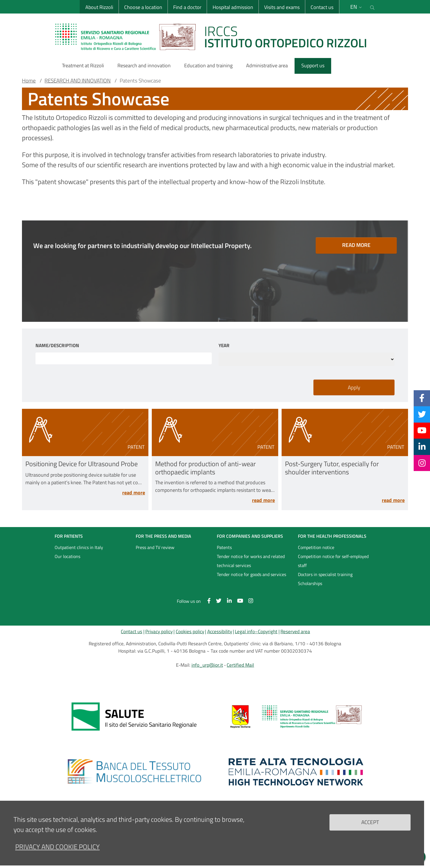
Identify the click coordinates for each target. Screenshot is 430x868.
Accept (370, 822)
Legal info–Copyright (256, 632)
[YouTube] (422, 430)
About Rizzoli (99, 7)
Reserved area (295, 632)
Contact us (322, 7)
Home (29, 81)
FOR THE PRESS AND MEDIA (163, 536)
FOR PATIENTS (69, 536)
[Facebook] (422, 398)
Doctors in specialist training (325, 574)
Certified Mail (240, 665)
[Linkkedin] (422, 447)
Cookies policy (190, 632)
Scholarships (310, 583)
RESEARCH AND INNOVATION (78, 81)
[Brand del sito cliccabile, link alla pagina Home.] (215, 37)
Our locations (67, 556)
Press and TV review (155, 547)
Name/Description (57, 346)
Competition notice (316, 547)
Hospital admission (233, 7)
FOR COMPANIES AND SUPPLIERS (250, 536)
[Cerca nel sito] (373, 7)
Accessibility (220, 632)
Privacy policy (159, 632)
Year (224, 346)
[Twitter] (422, 414)
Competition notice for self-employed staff (333, 561)
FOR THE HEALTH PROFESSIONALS (332, 536)
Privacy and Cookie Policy (57, 847)
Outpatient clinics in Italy (79, 547)
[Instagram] (422, 463)
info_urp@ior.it (207, 665)
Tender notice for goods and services (251, 574)
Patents (224, 547)
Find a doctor (187, 7)
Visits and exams (282, 7)
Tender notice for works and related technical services (251, 561)
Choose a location (143, 7)
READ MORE (356, 245)
